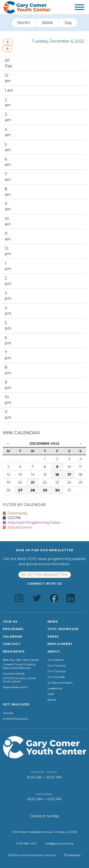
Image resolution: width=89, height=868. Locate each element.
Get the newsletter (45, 575)
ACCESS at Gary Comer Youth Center (19, 680)
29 (45, 490)
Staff (51, 694)
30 (57, 490)
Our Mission (56, 660)
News (53, 622)
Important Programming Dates (31, 523)
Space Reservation (15, 687)
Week (47, 23)
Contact (12, 644)
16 (57, 475)
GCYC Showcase (63, 629)
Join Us (10, 622)
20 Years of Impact (60, 683)
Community (15, 513)
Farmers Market (14, 674)
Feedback (72, 855)
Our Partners (57, 666)
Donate (8, 713)
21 (33, 482)
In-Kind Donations (15, 719)
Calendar (13, 637)
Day (68, 23)
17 (69, 475)
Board (52, 700)
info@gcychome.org (59, 843)
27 (20, 490)
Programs (13, 629)
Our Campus (57, 671)
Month (24, 23)
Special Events (17, 527)
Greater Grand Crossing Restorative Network (19, 666)
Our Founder (56, 677)
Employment (60, 644)
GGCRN (12, 518)
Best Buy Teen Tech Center (21, 660)
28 (33, 490)
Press (53, 637)
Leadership (55, 688)
